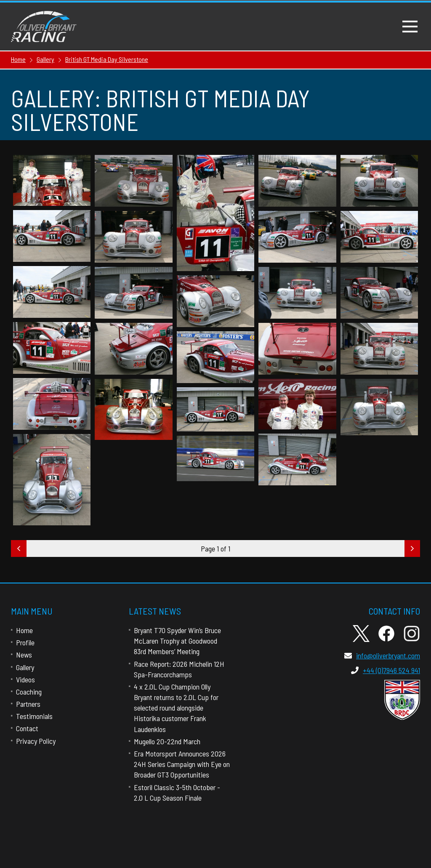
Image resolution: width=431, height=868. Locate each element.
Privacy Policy (36, 741)
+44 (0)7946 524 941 (386, 670)
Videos (25, 679)
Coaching (29, 692)
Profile (25, 642)
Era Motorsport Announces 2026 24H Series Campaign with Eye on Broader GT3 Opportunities (182, 764)
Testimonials (34, 716)
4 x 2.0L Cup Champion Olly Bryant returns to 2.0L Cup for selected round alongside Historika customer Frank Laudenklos (176, 708)
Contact (27, 728)
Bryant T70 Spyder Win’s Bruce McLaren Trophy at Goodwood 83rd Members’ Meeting (177, 641)
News (24, 655)
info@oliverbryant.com (382, 655)
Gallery (25, 667)
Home (24, 630)
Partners (28, 704)
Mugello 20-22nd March (167, 741)
